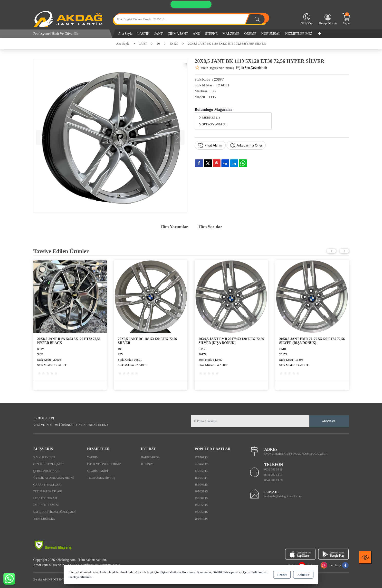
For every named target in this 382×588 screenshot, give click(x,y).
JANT (159, 34)
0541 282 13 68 (273, 480)
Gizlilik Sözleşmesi (49, 464)
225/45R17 (201, 464)
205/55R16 (201, 519)
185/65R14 (201, 478)
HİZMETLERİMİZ (299, 34)
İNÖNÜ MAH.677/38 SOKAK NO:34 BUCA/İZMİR (296, 454)
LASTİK (143, 34)
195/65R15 (201, 505)
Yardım (93, 457)
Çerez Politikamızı (255, 572)
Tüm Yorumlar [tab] (174, 227)
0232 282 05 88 (273, 469)
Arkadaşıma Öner (246, 145)
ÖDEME (250, 34)
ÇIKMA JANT (178, 34)
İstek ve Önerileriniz (104, 464)
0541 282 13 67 (273, 475)
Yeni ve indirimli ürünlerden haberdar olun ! (71, 425)
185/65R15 (201, 491)
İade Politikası (45, 498)
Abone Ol (329, 421)
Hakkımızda (150, 457)
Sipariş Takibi (97, 471)
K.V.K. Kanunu (44, 457)
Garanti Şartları (47, 485)
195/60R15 (201, 498)
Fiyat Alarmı (210, 145)
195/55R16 (201, 512)
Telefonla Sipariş (101, 478)
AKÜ (197, 34)
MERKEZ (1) (211, 117)
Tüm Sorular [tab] (210, 227)
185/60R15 (201, 485)
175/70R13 (201, 457)
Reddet (282, 575)
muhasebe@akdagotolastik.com (283, 496)
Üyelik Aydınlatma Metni (54, 478)
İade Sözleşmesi (46, 505)
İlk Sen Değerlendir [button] (251, 68)
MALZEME (231, 34)
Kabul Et (303, 575)
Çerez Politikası (46, 471)
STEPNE (211, 34)
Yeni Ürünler (44, 519)
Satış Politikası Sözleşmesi (55, 512)
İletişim (147, 464)
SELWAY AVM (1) (214, 124)
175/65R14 (201, 471)
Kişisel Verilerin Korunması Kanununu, (186, 572)
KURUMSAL (271, 34)
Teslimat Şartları (48, 491)
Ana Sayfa (125, 34)
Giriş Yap (307, 19)
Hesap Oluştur (328, 19)
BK (214, 91)
